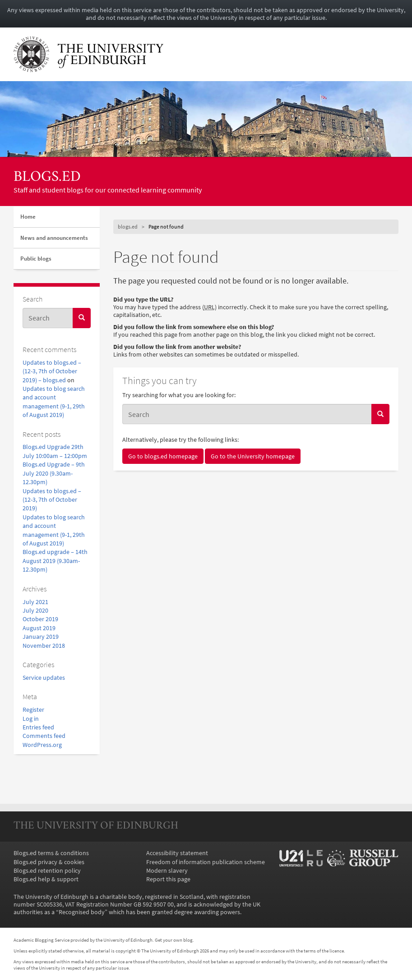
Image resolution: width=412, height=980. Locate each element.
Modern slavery (167, 871)
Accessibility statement (177, 853)
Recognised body (82, 912)
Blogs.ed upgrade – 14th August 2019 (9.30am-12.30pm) (55, 561)
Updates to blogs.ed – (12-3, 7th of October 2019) (52, 500)
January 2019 (41, 637)
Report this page (168, 879)
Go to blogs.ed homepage (163, 456)
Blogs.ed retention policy (47, 871)
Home (28, 217)
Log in (31, 719)
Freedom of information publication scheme (206, 862)
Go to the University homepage (253, 456)
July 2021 (35, 602)
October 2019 (40, 619)
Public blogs (36, 259)
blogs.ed (47, 177)
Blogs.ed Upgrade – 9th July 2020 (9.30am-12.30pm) (54, 473)
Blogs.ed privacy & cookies (49, 862)
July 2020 (35, 611)
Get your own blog (174, 940)
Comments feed (44, 736)
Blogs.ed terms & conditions (51, 853)
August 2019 (39, 628)
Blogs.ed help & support (46, 879)
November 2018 (44, 646)
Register (33, 710)
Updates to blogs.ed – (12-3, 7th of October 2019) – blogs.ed (52, 371)
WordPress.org (42, 745)
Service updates (44, 678)
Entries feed (38, 727)
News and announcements (54, 238)
